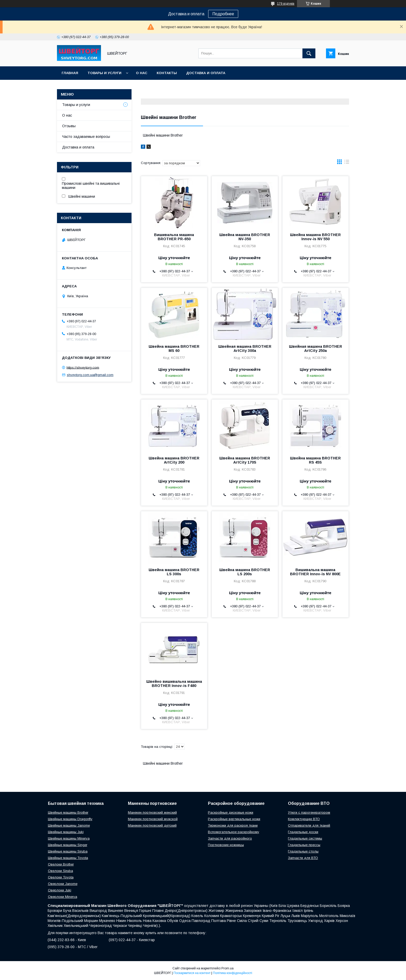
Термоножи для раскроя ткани (233, 825)
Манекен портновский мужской (153, 819)
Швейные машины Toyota (68, 858)
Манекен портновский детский (152, 825)
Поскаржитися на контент (192, 973)
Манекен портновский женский (152, 812)
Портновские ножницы (226, 845)
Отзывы (69, 126)
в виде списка (347, 163)
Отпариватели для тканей (309, 825)
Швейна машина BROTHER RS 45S (315, 460)
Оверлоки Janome (63, 884)
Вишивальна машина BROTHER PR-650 (174, 237)
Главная (70, 73)
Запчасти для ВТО (303, 858)
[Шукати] (309, 53)
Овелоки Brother (61, 864)
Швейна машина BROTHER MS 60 (174, 349)
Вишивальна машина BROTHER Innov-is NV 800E (315, 572)
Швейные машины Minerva (69, 838)
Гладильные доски (303, 832)
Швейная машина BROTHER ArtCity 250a (316, 349)
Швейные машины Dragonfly (70, 819)
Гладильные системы (305, 838)
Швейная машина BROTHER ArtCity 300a (245, 349)
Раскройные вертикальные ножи (234, 819)
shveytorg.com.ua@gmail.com (90, 375)
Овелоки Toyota (61, 877)
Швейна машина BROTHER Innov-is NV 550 (315, 237)
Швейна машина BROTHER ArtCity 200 (174, 460)
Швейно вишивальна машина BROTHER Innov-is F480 (174, 684)
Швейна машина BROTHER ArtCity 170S (245, 460)
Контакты (167, 73)
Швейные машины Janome (69, 825)
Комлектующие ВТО (304, 819)
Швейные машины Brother (68, 812)
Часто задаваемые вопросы (86, 137)
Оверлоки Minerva (63, 897)
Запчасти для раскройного (230, 838)
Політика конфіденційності (233, 973)
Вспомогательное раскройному (234, 832)
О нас (142, 73)
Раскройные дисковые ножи (231, 812)
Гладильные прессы (304, 845)
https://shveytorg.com (83, 367)
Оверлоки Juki (60, 890)
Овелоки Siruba (60, 871)
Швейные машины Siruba (68, 851)
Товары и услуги (104, 73)
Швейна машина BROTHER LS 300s (174, 572)
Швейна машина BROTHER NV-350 (245, 237)
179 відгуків (286, 4)
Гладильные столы (303, 851)
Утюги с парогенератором (309, 812)
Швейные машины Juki (66, 832)
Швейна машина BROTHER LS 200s (245, 572)
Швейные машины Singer (68, 845)
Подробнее (223, 14)
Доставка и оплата (206, 73)
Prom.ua (227, 968)
